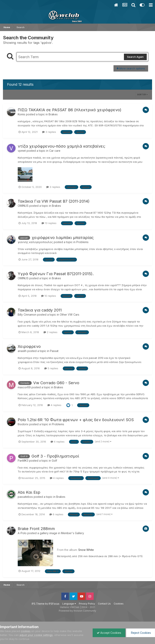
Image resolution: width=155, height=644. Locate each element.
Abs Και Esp (29, 492)
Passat (54, 351)
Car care (55, 151)
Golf (54, 461)
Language (69, 604)
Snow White (86, 550)
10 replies (49, 296)
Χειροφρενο (29, 346)
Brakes (53, 114)
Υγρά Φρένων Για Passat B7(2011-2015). (56, 274)
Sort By (142, 95)
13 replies (49, 223)
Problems (82, 242)
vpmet (22, 151)
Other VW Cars (70, 315)
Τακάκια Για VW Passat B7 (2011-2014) (54, 201)
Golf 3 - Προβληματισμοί (55, 456)
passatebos (25, 497)
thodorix (23, 424)
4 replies (54, 405)
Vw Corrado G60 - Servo (56, 383)
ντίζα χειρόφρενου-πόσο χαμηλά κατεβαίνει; (61, 146)
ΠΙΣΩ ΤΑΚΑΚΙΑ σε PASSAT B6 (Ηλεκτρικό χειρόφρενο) (70, 110)
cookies (26, 631)
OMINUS (23, 206)
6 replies (56, 514)
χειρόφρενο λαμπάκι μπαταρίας (63, 238)
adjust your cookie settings (36, 635)
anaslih (22, 351)
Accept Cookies (109, 633)
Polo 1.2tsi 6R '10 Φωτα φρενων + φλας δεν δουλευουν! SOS (76, 420)
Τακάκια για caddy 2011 (40, 310)
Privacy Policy (87, 604)
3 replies (49, 132)
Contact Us (104, 604)
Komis (21, 114)
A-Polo (22, 533)
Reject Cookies (141, 633)
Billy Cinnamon (27, 315)
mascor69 (24, 387)
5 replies (51, 368)
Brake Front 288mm (36, 529)
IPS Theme (38, 604)
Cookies (119, 604)
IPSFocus (54, 604)
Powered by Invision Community (77, 611)
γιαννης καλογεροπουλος (35, 242)
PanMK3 (23, 461)
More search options (131, 68)
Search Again (135, 57)
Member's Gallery (72, 533)
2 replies (50, 332)
